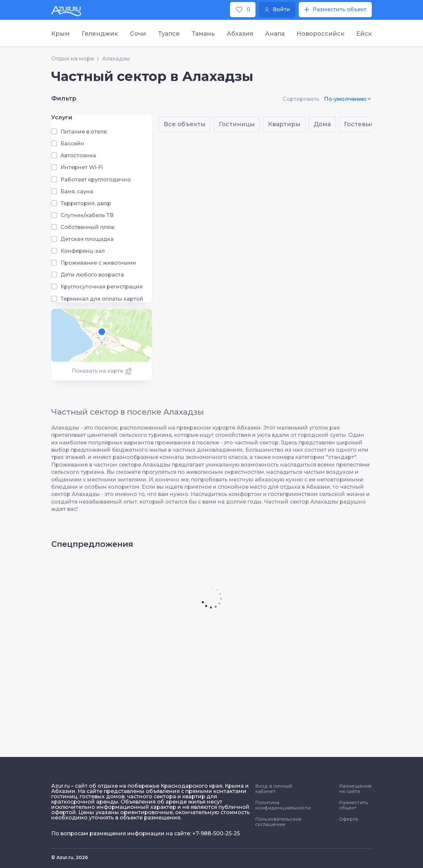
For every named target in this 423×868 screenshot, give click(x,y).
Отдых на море (73, 59)
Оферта (348, 819)
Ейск (364, 34)
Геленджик (100, 34)
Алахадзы (116, 59)
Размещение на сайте (355, 789)
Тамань (203, 34)
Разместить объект (354, 805)
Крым (60, 34)
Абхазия (240, 34)
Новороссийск (320, 34)
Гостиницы (237, 124)
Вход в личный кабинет (274, 789)
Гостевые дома (368, 124)
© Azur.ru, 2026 (70, 857)
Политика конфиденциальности (283, 805)
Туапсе (169, 34)
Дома (322, 124)
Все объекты (185, 124)
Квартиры (284, 124)
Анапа (275, 34)
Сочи (138, 34)
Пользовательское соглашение (278, 822)
